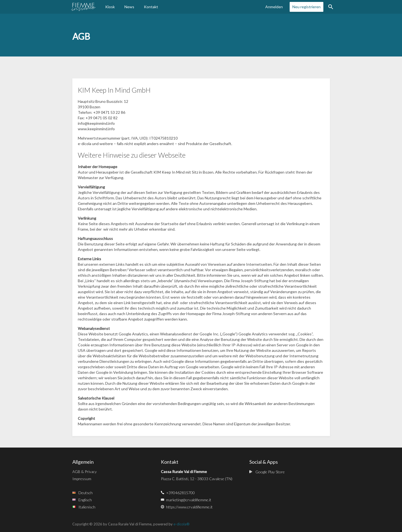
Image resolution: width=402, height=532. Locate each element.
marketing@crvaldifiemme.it (189, 500)
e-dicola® (182, 524)
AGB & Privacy (85, 472)
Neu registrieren (307, 7)
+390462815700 (180, 493)
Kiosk (110, 7)
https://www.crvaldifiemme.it (189, 507)
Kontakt (151, 7)
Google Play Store (270, 472)
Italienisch (87, 507)
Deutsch (85, 493)
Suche (331, 7)
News (129, 7)
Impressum (82, 479)
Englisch (85, 500)
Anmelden (274, 7)
